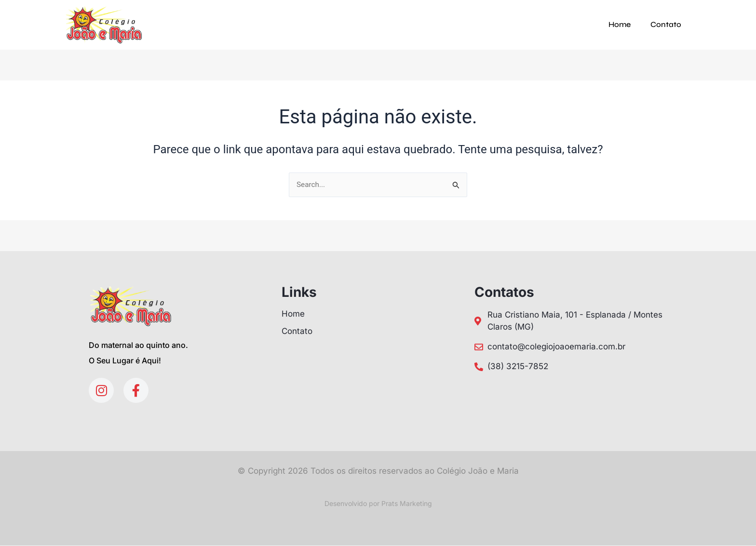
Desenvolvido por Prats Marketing (378, 504)
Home (620, 24)
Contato (666, 24)
